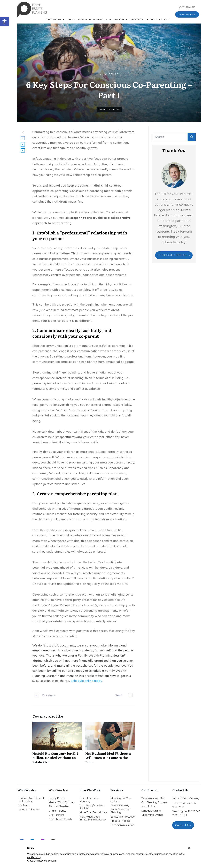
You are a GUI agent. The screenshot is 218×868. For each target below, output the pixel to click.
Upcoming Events (28, 810)
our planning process (154, 802)
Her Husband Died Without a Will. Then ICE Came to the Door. (110, 745)
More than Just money (93, 812)
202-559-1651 (180, 815)
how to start (149, 806)
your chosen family (60, 819)
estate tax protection (123, 817)
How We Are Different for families (31, 800)
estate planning (120, 805)
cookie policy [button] (34, 857)
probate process (120, 821)
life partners (56, 815)
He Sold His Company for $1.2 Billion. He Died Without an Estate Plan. (57, 745)
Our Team (23, 805)
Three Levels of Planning (89, 800)
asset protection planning (120, 811)
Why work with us (153, 798)
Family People (57, 798)
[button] (189, 848)
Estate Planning (109, 109)
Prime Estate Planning (186, 798)
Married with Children (61, 802)
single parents (57, 811)
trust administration (122, 825)
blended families (59, 806)
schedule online (151, 811)
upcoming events (152, 815)
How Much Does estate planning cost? (93, 818)
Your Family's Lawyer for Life (92, 807)
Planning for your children (121, 800)
